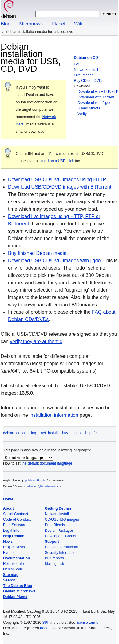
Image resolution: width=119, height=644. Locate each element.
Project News (14, 547)
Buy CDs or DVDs (89, 81)
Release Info (13, 564)
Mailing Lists (55, 564)
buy (65, 433)
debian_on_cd (15, 433)
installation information (54, 415)
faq (34, 433)
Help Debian (14, 536)
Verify (82, 114)
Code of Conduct (17, 519)
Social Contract (16, 514)
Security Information (61, 553)
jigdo (77, 433)
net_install (49, 433)
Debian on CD (86, 58)
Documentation (16, 558)
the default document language (47, 463)
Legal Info (11, 531)
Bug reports (54, 558)
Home (8, 499)
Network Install (86, 70)
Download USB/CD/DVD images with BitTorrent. (60, 187)
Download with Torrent (96, 97)
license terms (87, 623)
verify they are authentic (36, 341)
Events (9, 553)
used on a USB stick (57, 161)
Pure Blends (55, 525)
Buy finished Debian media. (38, 253)
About (8, 508)
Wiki (79, 24)
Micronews (31, 24)
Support (52, 542)
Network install (57, 514)
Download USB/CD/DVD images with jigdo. (55, 261)
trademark (48, 628)
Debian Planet (15, 597)
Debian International (61, 547)
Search (9, 580)
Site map (11, 575)
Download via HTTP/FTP (98, 92)
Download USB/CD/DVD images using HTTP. (58, 180)
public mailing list (36, 481)
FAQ (77, 64)
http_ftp (92, 433)
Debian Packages (59, 531)
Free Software (15, 525)
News (8, 542)
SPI (45, 623)
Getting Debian (58, 508)
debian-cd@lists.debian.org (43, 486)
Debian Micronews (19, 591)
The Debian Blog (18, 586)
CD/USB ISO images (62, 519)
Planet (58, 24)
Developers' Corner (61, 536)
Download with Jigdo (94, 103)
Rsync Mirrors (89, 108)
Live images (84, 75)
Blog (6, 24)
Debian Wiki (13, 569)
